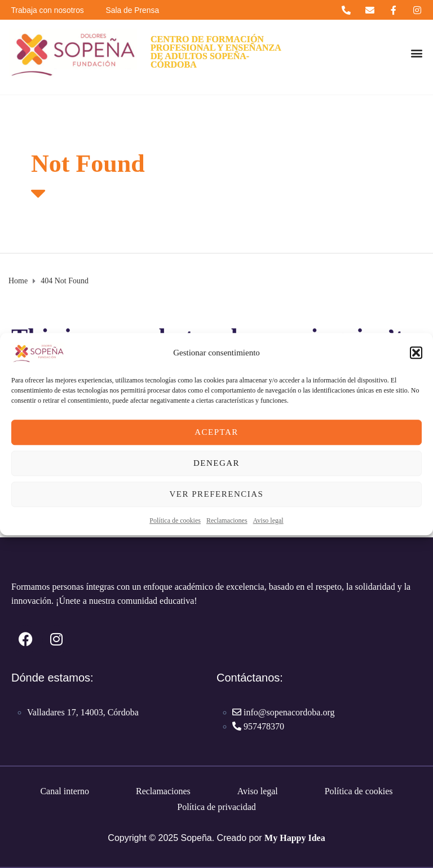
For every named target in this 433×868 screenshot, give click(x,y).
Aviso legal (268, 520)
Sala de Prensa (135, 10)
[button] (416, 353)
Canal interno (65, 791)
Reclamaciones (227, 520)
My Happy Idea (295, 838)
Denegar (216, 463)
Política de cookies (175, 520)
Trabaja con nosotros (48, 10)
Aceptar (216, 432)
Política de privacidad (216, 807)
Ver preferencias (217, 494)
